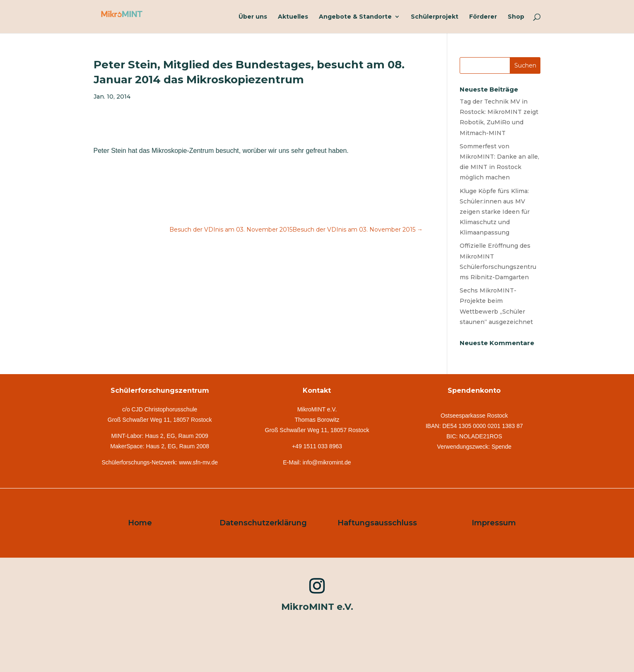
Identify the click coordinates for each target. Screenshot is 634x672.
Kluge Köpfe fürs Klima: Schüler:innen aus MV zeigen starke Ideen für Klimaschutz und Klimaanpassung (495, 212)
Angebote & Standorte (355, 17)
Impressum (494, 523)
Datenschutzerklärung (263, 523)
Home (140, 523)
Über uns (253, 17)
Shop (516, 17)
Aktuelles (293, 17)
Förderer (483, 17)
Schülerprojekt (435, 17)
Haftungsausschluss (377, 523)
